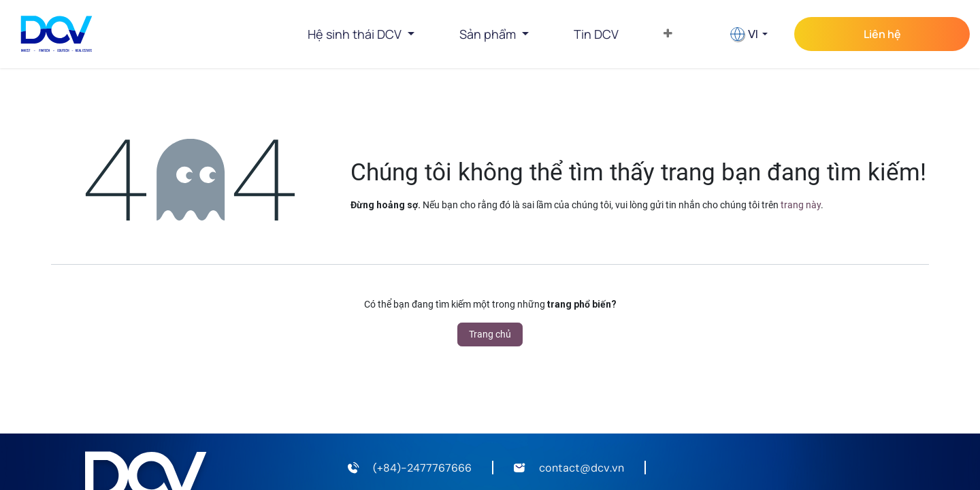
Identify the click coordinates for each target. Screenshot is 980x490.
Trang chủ (490, 334)
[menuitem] (596, 34)
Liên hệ (882, 34)
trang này (801, 205)
